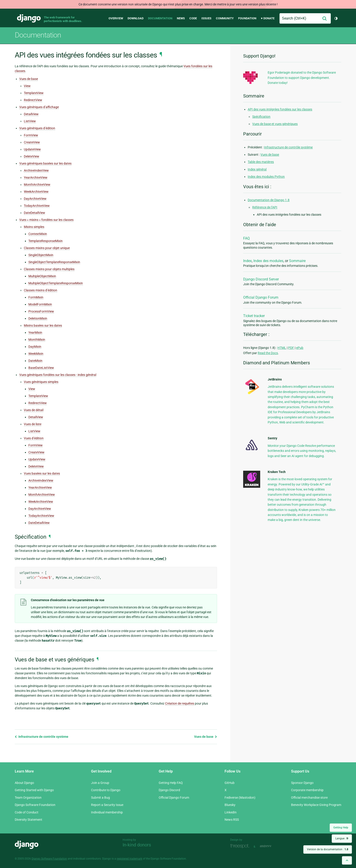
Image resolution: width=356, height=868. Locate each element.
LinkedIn (231, 812)
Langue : (342, 838)
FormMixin (36, 297)
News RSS (232, 820)
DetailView (31, 114)
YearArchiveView (36, 178)
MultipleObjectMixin (42, 276)
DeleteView (32, 156)
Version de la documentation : (328, 849)
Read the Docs (268, 353)
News (181, 18)
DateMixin (35, 361)
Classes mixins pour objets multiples (49, 269)
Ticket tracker (254, 316)
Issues (206, 18)
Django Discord (169, 790)
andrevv (271, 846)
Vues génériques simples (41, 382)
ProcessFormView (41, 311)
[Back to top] (347, 860)
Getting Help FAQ (171, 783)
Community (225, 18)
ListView (30, 121)
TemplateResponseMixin (46, 241)
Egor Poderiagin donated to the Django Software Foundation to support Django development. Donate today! (302, 78)
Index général (257, 169)
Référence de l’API (265, 207)
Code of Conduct (27, 812)
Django (29, 18)
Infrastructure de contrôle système (42, 737)
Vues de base (29, 79)
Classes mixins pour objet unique (47, 248)
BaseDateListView (41, 368)
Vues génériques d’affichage (39, 107)
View (27, 86)
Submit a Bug (100, 798)
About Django (24, 783)
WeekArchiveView (36, 192)
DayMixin (35, 347)
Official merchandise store (309, 798)
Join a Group (100, 783)
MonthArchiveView (37, 185)
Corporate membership (307, 790)
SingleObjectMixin (41, 255)
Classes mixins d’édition (41, 290)
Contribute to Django (106, 790)
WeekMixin (36, 354)
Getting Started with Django (34, 790)
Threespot (241, 846)
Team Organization (28, 798)
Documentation (160, 18)
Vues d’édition (34, 438)
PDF (291, 348)
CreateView (32, 142)
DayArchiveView (35, 199)
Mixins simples (34, 227)
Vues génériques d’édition (37, 128)
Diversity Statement (28, 820)
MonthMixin (37, 340)
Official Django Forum (261, 297)
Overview (116, 18)
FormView (31, 135)
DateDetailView (35, 213)
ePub (300, 348)
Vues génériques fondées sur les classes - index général (58, 375)
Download (136, 18)
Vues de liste (33, 424)
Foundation (247, 18)
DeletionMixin (38, 318)
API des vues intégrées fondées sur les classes (280, 109)
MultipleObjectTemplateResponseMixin (56, 283)
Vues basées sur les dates (42, 473)
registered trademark (129, 859)
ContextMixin (38, 234)
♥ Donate (268, 18)
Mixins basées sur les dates (43, 325)
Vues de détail (34, 410)
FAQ (246, 238)
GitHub (230, 783)
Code (193, 18)
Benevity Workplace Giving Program (316, 805)
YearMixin (35, 333)
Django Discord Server (261, 279)
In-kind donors (137, 845)
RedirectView (33, 100)
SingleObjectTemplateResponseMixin (54, 262)
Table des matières (261, 162)
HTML (282, 348)
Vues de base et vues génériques (275, 124)
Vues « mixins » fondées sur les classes (46, 220)
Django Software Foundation (35, 805)
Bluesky (230, 805)
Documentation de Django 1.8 (269, 200)
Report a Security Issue (107, 805)
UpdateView (32, 149)
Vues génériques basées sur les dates (45, 163)
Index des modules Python (266, 177)
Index (247, 261)
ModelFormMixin (40, 304)
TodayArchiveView (37, 206)
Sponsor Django (302, 783)
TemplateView (34, 93)
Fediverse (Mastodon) (240, 798)
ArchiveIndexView (36, 170)
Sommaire (297, 261)
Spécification (261, 117)
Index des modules (268, 261)
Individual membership (107, 812)
